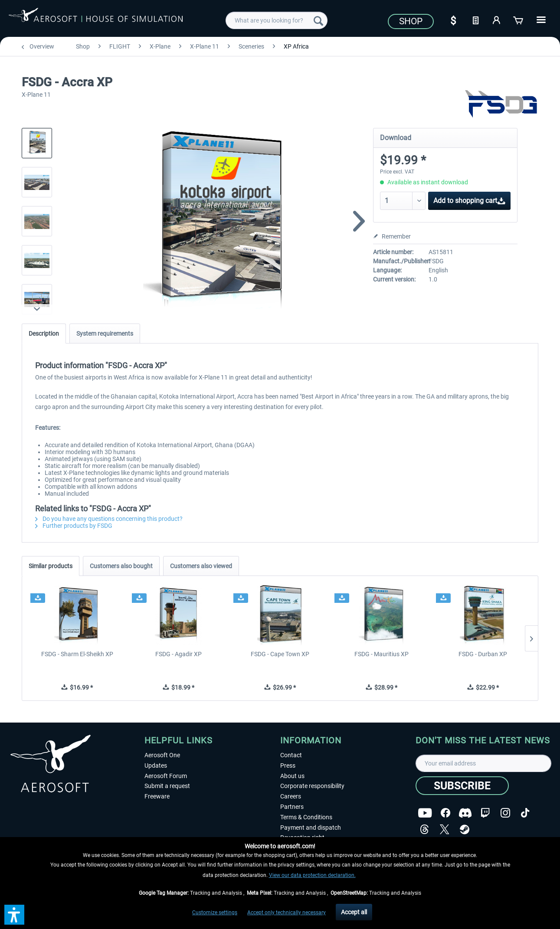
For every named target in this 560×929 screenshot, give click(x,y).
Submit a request (167, 786)
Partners (292, 807)
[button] (14, 915)
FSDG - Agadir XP (178, 654)
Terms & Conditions (306, 817)
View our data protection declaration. (312, 875)
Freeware (157, 796)
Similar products (51, 566)
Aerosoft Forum (166, 776)
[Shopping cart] (519, 20)
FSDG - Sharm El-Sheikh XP (77, 654)
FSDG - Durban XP (483, 654)
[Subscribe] (462, 786)
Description (44, 334)
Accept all (354, 912)
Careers (291, 796)
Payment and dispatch (311, 828)
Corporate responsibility (312, 786)
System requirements (105, 334)
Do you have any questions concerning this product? (109, 519)
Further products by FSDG (74, 526)
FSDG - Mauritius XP (382, 654)
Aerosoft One (162, 755)
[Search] (318, 20)
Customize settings (215, 913)
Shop (411, 21)
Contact (291, 755)
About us (292, 776)
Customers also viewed (201, 566)
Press (288, 765)
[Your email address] (483, 763)
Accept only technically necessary (287, 913)
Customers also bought (121, 566)
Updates (156, 765)
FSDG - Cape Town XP (280, 654)
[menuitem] (277, 20)
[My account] (497, 20)
